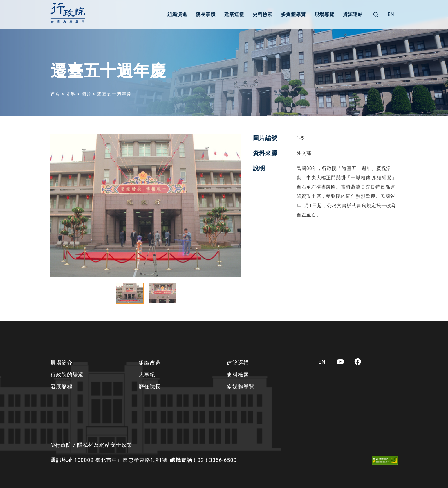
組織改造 (150, 363)
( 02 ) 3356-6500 (215, 460)
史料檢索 (263, 14)
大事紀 (147, 375)
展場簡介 (62, 363)
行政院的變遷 (67, 375)
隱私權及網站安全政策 (105, 445)
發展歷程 (62, 386)
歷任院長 (150, 386)
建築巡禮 (234, 14)
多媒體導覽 (293, 14)
